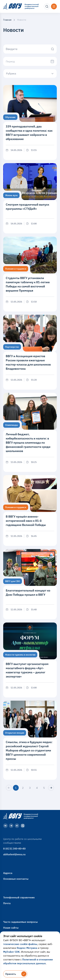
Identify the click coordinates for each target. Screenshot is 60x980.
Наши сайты (11, 928)
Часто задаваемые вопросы (20, 922)
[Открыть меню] (54, 6)
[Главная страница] (12, 816)
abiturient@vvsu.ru (14, 854)
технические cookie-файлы (20, 944)
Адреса (8, 873)
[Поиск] (47, 6)
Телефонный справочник (19, 897)
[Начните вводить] (30, 49)
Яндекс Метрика (27, 948)
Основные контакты (16, 879)
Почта (7, 903)
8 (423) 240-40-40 (14, 849)
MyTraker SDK (11, 952)
